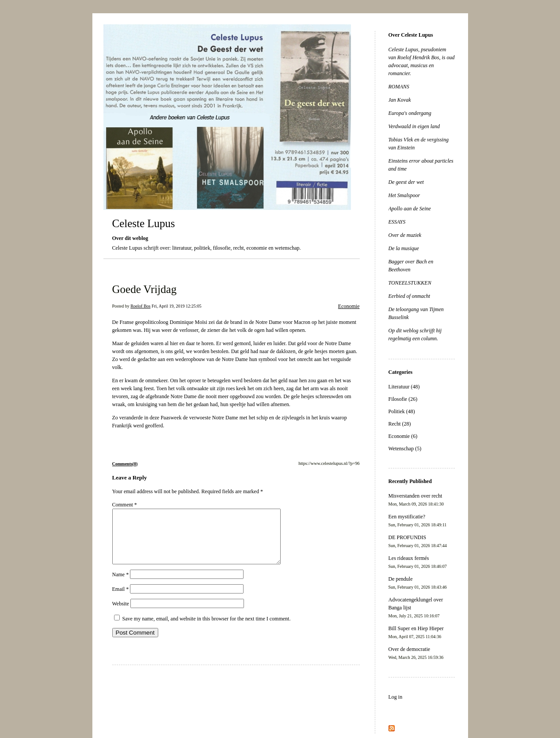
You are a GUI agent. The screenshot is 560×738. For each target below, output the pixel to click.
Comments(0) (125, 464)
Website (121, 614)
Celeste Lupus (144, 223)
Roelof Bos (140, 306)
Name (121, 585)
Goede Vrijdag (145, 289)
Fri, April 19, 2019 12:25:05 (177, 306)
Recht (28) (400, 424)
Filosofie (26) (403, 399)
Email (121, 600)
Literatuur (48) (404, 387)
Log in (396, 697)
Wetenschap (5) (405, 449)
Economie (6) (403, 436)
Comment (125, 505)
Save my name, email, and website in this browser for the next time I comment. (207, 629)
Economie (349, 306)
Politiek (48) (402, 411)
